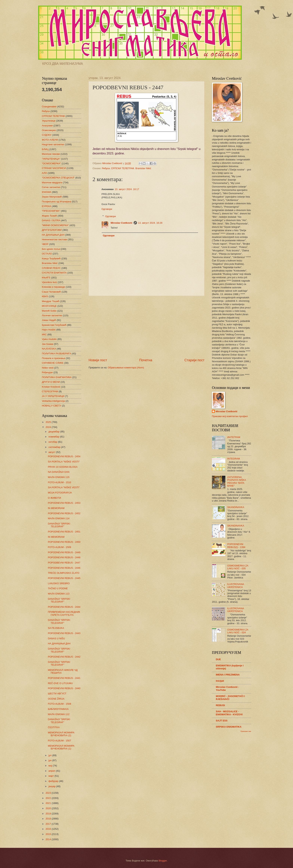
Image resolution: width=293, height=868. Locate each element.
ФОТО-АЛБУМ (50, 140)
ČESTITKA (54, 727)
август (52, 452)
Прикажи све (246, 731)
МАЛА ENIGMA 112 (59, 714)
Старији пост (194, 360)
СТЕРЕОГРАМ (50, 391)
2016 (49, 829)
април (52, 771)
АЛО (44, 173)
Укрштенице (49, 121)
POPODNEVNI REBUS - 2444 (64, 607)
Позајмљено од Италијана (57, 202)
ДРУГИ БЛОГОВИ (52, 230)
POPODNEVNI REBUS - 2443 (64, 633)
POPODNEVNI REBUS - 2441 (64, 678)
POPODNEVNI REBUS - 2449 (64, 552)
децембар (54, 432)
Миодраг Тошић (51, 301)
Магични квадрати (52, 183)
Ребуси (106, 168)
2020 (49, 808)
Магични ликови (51, 154)
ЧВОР (45, 244)
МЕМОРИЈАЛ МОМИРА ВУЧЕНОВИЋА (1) (61, 747)
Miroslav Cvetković (122, 223)
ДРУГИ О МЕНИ (51, 382)
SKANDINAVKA (236, 507)
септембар (55, 447)
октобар (53, 442)
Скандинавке (49, 107)
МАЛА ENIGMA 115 (59, 477)
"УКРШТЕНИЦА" (51, 159)
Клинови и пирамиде (53, 287)
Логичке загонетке (52, 315)
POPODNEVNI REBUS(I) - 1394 (236, 546)
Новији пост (98, 360)
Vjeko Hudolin (49, 339)
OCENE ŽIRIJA (56, 699)
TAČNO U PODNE (58, 588)
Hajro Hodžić (49, 330)
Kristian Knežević (51, 387)
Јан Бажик (48, 344)
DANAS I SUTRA (51, 220)
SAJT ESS (222, 721)
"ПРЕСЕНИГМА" (51, 211)
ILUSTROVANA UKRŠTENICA (236, 586)
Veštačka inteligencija (53, 401)
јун (50, 760)
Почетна (146, 360)
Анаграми (47, 126)
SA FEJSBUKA (56, 628)
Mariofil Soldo (49, 311)
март (51, 776)
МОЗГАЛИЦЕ (49, 306)
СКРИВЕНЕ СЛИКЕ (53, 363)
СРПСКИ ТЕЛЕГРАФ (123, 168)
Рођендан (47, 372)
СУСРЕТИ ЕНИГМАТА (54, 273)
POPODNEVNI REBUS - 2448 (64, 557)
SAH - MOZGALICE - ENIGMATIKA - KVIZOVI (229, 713)
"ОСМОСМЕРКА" (51, 163)
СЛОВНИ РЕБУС (51, 268)
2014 (49, 839)
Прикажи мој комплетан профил (230, 416)
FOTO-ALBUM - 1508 (59, 704)
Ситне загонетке (51, 187)
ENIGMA (47, 192)
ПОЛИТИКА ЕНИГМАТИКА (57, 377)
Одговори (107, 209)
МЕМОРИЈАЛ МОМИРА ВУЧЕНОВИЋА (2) (61, 734)
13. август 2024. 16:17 (127, 189)
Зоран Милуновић (52, 197)
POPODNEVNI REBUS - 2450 (64, 542)
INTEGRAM (234, 459)
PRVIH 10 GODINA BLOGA (63, 467)
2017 (49, 824)
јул (50, 755)
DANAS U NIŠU (56, 638)
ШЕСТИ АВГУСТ (57, 694)
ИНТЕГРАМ (234, 437)
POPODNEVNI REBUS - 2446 (64, 568)
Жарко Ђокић (49, 216)
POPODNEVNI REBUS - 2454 (64, 456)
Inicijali (220, 681)
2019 (49, 814)
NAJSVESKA (49, 349)
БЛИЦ (45, 149)
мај (50, 766)
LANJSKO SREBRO (59, 583)
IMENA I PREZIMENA (228, 675)
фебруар (54, 781)
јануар (52, 786)
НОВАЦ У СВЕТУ (51, 406)
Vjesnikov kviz (49, 282)
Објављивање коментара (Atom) (126, 368)
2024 (49, 427)
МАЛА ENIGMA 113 (59, 594)
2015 (49, 834)
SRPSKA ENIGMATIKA (229, 727)
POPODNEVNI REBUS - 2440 (64, 688)
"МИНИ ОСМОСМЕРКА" (55, 225)
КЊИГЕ (46, 278)
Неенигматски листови (54, 239)
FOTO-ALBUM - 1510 (59, 482)
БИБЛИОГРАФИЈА (58, 709)
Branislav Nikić (143, 168)
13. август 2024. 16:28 (150, 223)
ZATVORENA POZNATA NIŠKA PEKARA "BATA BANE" (237, 481)
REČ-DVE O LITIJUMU (60, 683)
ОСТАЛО (47, 254)
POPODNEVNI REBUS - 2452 (64, 513)
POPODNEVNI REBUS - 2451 (64, 532)
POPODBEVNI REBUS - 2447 (64, 563)
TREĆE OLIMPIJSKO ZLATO (64, 573)
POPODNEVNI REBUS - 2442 (64, 657)
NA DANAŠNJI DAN (59, 472)
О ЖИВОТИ (54, 498)
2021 (49, 803)
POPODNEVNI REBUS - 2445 (64, 578)
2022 (49, 798)
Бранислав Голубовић (54, 325)
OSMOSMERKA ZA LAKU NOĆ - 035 (238, 567)
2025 (49, 422)
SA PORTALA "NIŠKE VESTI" (64, 462)
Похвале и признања (54, 358)
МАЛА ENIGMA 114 (59, 518)
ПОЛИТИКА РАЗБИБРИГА (56, 354)
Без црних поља (51, 249)
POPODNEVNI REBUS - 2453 (64, 503)
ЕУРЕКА (47, 206)
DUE (218, 659)
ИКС (44, 334)
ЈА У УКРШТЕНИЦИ (53, 396)
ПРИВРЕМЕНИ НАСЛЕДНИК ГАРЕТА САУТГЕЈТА (64, 613)
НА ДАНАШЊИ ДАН (53, 235)
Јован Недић (49, 320)
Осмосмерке (49, 130)
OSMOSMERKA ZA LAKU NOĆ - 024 (238, 631)
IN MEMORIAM (56, 508)
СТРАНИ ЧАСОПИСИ (54, 168)
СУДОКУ (47, 135)
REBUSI (220, 705)
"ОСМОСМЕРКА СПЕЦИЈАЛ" (58, 178)
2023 (49, 793)
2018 (49, 819)
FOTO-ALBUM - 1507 (59, 741)
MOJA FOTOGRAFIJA (60, 493)
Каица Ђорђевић (51, 258)
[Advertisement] (146, 327)
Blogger (163, 861)
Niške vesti (48, 368)
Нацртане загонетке (53, 144)
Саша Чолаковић (51, 292)
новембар (54, 437)
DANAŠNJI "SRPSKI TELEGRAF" (59, 525)
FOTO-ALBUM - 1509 (59, 547)
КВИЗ (45, 296)
